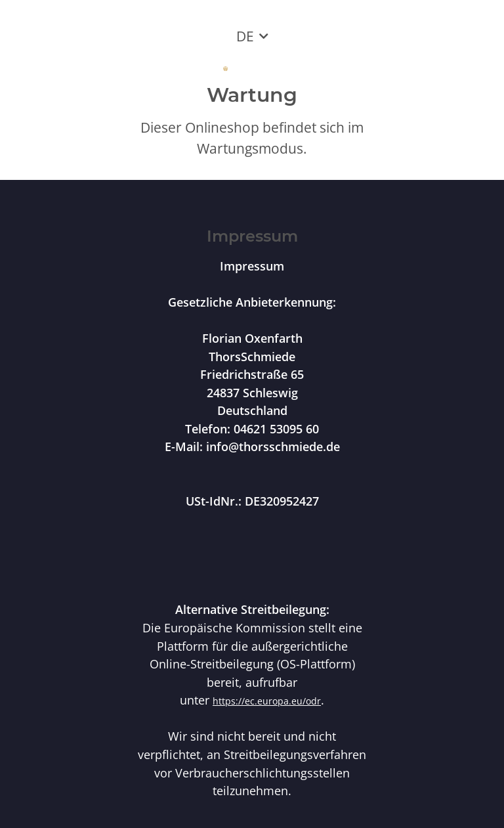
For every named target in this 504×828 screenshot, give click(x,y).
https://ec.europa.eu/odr (267, 701)
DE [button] (245, 36)
